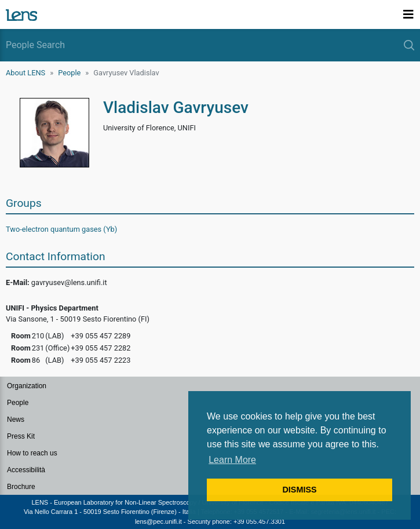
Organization (27, 386)
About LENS (25, 73)
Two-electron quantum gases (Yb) (61, 229)
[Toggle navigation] (408, 14)
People (69, 73)
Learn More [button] (232, 460)
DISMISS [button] (299, 490)
